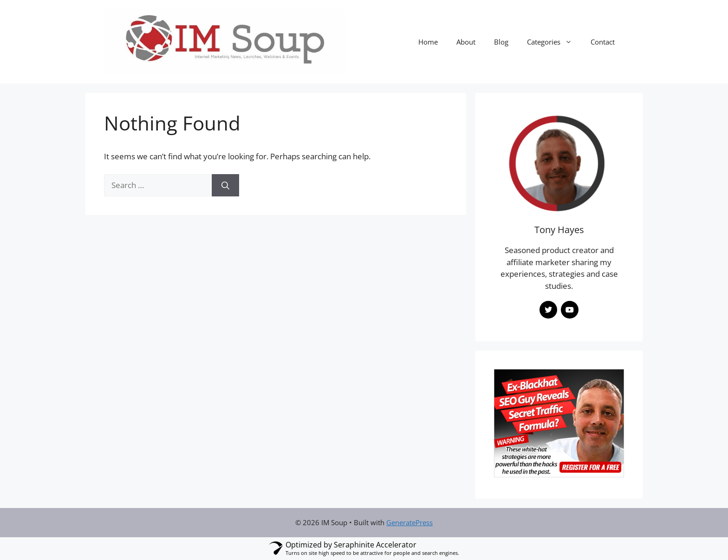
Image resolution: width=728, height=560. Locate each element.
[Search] (225, 185)
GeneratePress (409, 522)
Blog (501, 42)
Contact (603, 42)
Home (428, 42)
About (466, 42)
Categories (554, 42)
